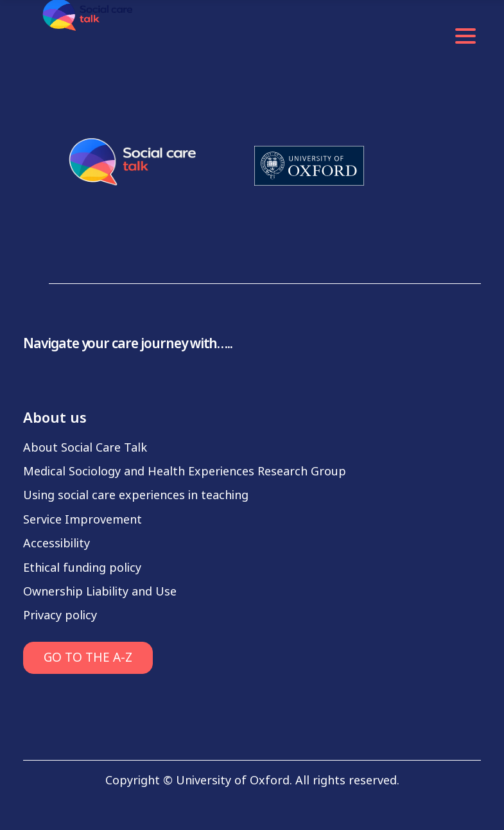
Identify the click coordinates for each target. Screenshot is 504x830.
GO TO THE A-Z (88, 658)
